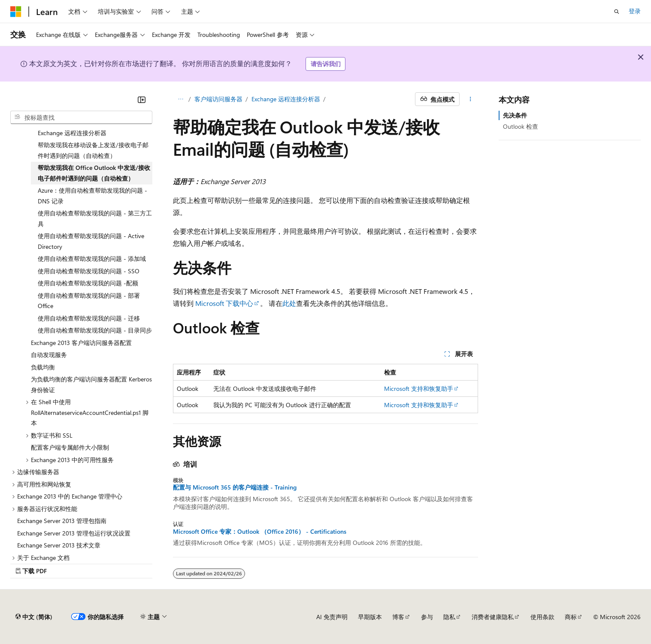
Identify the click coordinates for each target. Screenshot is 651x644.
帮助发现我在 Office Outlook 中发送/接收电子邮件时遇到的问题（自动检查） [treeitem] (94, 173)
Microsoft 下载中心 (224, 303)
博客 (398, 617)
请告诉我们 (326, 64)
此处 (289, 303)
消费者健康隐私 (493, 617)
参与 (427, 617)
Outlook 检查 (521, 126)
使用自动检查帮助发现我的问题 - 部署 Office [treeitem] (89, 301)
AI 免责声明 (332, 617)
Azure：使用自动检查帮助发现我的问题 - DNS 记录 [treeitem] (92, 196)
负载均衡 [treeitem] (43, 367)
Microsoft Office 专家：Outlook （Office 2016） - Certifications (260, 532)
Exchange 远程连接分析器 (286, 99)
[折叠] (142, 100)
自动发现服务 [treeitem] (49, 355)
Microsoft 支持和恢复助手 (419, 389)
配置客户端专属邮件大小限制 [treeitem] (70, 447)
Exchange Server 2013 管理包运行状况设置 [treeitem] (74, 533)
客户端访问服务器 (218, 99)
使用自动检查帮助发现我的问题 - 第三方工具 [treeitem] (95, 218)
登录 (635, 11)
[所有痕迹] (180, 99)
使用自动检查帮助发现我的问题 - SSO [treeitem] (89, 271)
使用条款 (542, 617)
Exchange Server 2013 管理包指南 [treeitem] (62, 521)
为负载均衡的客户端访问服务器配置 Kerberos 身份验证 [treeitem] (91, 384)
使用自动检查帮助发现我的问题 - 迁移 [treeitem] (89, 318)
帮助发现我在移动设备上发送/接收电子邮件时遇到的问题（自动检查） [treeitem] (93, 150)
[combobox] (81, 118)
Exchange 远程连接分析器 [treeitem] (72, 133)
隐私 (449, 617)
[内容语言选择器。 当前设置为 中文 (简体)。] (34, 617)
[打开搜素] (617, 12)
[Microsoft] (16, 12)
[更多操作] (471, 99)
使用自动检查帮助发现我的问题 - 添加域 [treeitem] (92, 259)
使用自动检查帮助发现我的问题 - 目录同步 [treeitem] (95, 330)
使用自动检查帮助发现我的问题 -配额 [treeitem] (88, 283)
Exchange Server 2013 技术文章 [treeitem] (59, 545)
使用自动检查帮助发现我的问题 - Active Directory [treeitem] (91, 241)
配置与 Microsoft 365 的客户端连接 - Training (235, 487)
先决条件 (515, 115)
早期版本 (370, 617)
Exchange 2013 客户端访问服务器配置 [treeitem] (81, 343)
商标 (571, 617)
